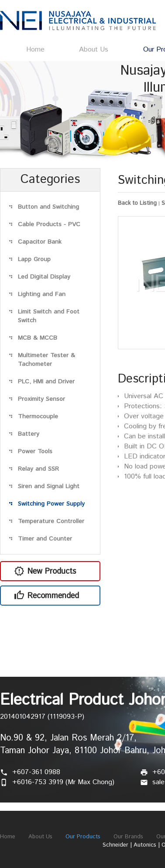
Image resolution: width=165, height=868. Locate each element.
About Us (94, 50)
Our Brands (128, 837)
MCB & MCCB (38, 338)
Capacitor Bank (40, 242)
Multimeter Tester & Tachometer (46, 360)
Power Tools (35, 451)
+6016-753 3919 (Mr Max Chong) (63, 782)
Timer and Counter (45, 539)
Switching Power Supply (51, 504)
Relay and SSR (38, 469)
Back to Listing (137, 203)
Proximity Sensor (41, 399)
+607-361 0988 (36, 772)
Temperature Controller (51, 521)
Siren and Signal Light (49, 486)
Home (35, 50)
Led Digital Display (44, 277)
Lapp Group (34, 259)
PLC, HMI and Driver (46, 382)
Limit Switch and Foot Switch (49, 316)
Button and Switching (48, 207)
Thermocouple (38, 417)
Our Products (83, 837)
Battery (29, 434)
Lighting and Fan (42, 294)
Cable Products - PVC (49, 224)
